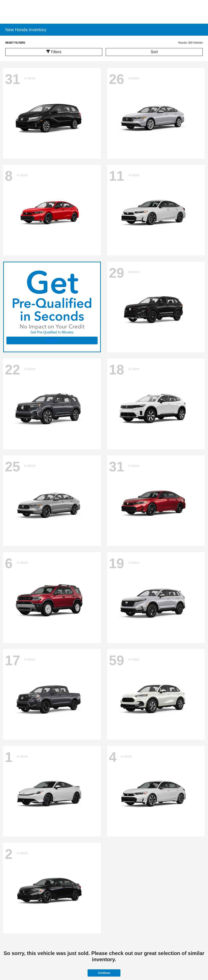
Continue (104, 973)
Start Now (52, 340)
